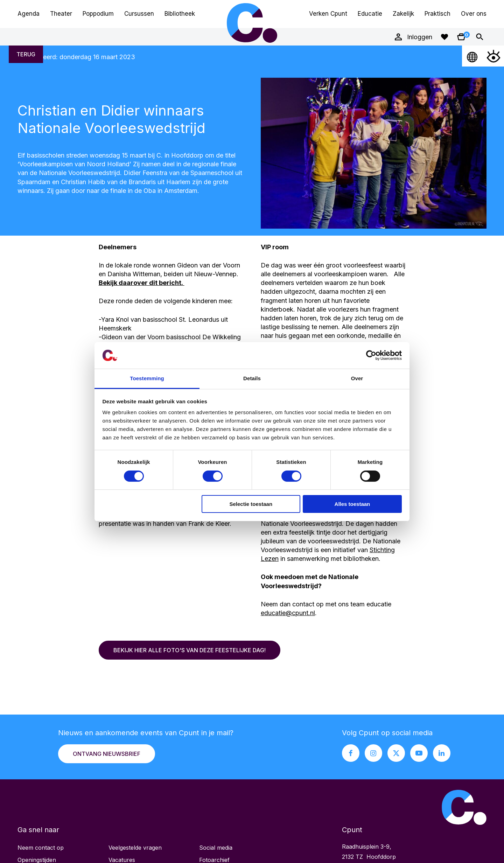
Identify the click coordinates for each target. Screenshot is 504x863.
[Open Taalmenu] (472, 56)
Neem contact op (41, 848)
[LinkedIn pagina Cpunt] (442, 753)
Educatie (370, 14)
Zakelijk (403, 14)
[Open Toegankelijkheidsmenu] (493, 56)
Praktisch (437, 14)
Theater (61, 14)
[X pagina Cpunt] (396, 753)
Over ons (474, 14)
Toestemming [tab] (147, 378)
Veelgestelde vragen (135, 848)
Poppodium (98, 14)
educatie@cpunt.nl (288, 613)
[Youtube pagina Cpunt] (419, 753)
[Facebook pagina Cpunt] (351, 753)
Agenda (29, 14)
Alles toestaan (352, 504)
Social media (216, 848)
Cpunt (252, 23)
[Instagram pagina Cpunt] (373, 753)
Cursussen (139, 14)
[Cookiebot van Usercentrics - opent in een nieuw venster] (371, 355)
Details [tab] (252, 378)
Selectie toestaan (251, 504)
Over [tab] (357, 378)
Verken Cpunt (328, 14)
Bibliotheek (180, 14)
